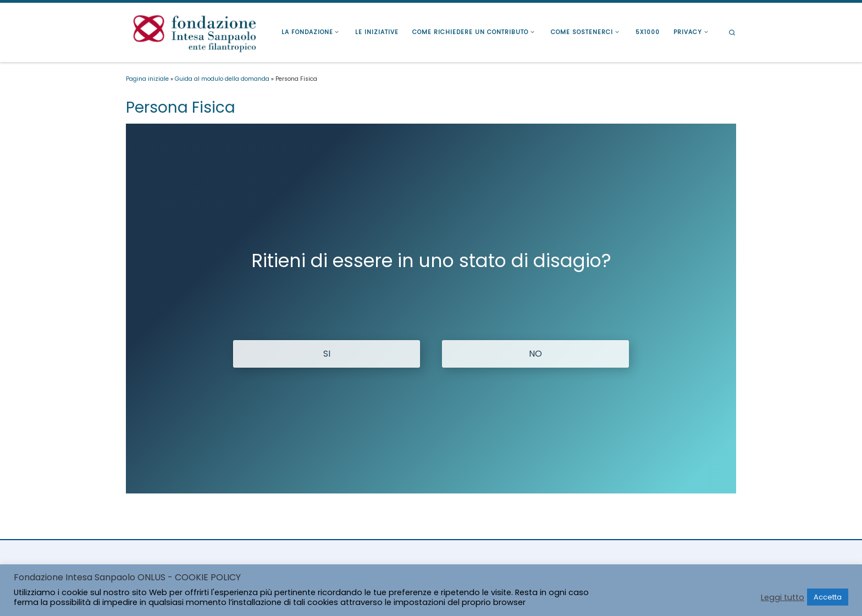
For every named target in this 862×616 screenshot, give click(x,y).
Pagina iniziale (147, 79)
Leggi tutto (783, 597)
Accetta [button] (828, 597)
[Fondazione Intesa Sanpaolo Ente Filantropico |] (195, 31)
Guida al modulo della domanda (222, 79)
